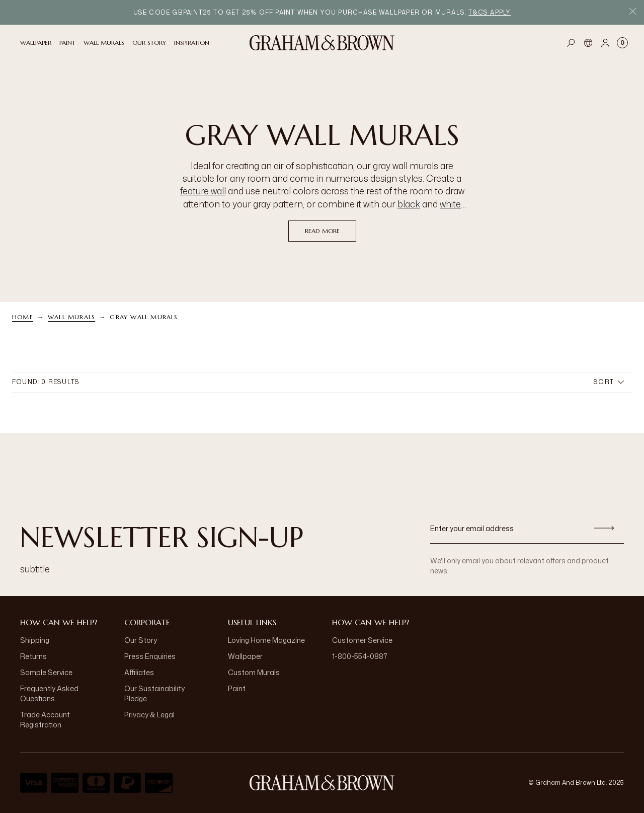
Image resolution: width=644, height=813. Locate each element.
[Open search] (571, 43)
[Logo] (322, 43)
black (409, 204)
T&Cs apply (490, 12)
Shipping (35, 640)
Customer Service (362, 640)
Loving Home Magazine (266, 640)
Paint (237, 688)
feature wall (203, 191)
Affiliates (139, 672)
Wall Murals (71, 317)
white (450, 204)
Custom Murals (254, 672)
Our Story (141, 640)
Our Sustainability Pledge (154, 693)
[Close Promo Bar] (633, 12)
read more (322, 231)
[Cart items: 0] (622, 43)
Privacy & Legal (149, 715)
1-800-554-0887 (360, 656)
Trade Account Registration (45, 720)
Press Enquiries (150, 656)
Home (23, 317)
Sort (609, 382)
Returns (33, 656)
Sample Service (46, 672)
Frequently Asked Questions (49, 693)
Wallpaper (245, 656)
